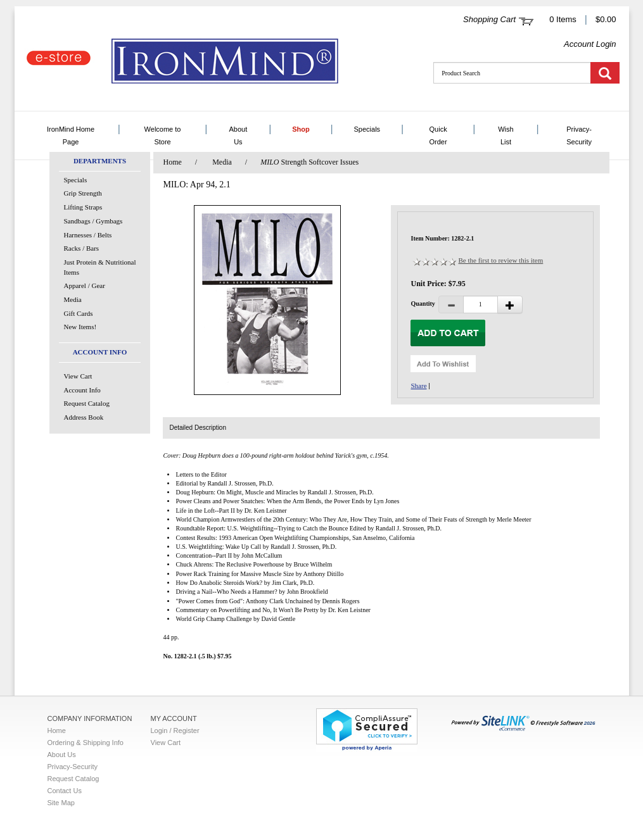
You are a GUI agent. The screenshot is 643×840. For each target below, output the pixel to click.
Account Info (82, 390)
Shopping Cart (489, 19)
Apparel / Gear (85, 285)
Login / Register (175, 730)
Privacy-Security (579, 135)
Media (73, 299)
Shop (301, 129)
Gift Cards (79, 313)
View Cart (78, 376)
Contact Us (65, 791)
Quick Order (438, 135)
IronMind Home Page (71, 135)
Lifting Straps (83, 207)
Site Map (61, 803)
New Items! (80, 327)
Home (172, 162)
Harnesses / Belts (88, 235)
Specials (367, 129)
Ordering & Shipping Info (86, 743)
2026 (523, 723)
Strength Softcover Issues (309, 162)
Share (418, 386)
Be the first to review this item (500, 260)
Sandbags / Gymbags (93, 221)
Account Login (590, 44)
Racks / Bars (82, 248)
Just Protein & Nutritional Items (100, 267)
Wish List (506, 135)
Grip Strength (83, 193)
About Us (239, 135)
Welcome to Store (163, 135)
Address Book (84, 417)
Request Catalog (87, 403)
